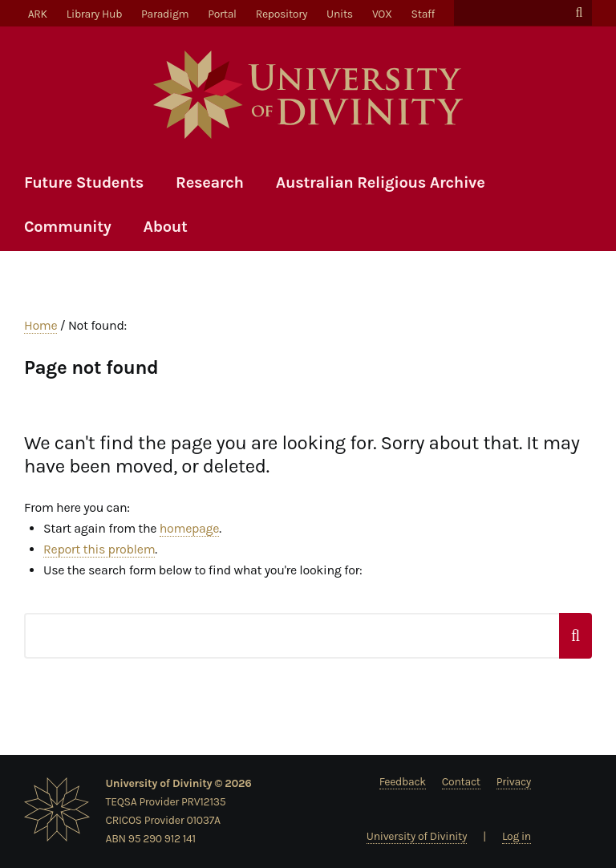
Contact (461, 782)
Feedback (403, 782)
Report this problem (99, 549)
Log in (517, 836)
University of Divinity (417, 836)
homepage (189, 528)
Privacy (514, 782)
